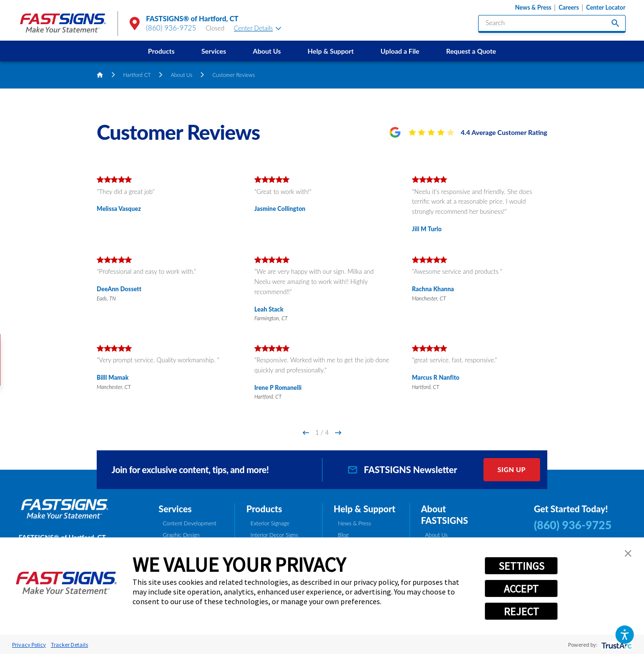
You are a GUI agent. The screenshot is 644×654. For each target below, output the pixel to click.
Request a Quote (471, 51)
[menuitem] (161, 51)
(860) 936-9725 (171, 28)
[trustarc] (616, 645)
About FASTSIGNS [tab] (445, 515)
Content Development (190, 523)
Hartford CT (137, 75)
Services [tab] (175, 509)
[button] (625, 635)
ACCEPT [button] (521, 589)
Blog (343, 535)
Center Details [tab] (258, 28)
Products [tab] (264, 509)
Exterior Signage (270, 523)
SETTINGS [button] (521, 566)
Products (161, 51)
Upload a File (400, 51)
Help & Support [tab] (365, 509)
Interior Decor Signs (274, 535)
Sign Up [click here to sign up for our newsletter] (512, 469)
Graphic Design (181, 535)
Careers (569, 8)
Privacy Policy (29, 645)
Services (214, 51)
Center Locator (606, 8)
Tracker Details (69, 645)
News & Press (533, 8)
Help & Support (330, 51)
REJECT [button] (521, 611)
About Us (267, 51)
